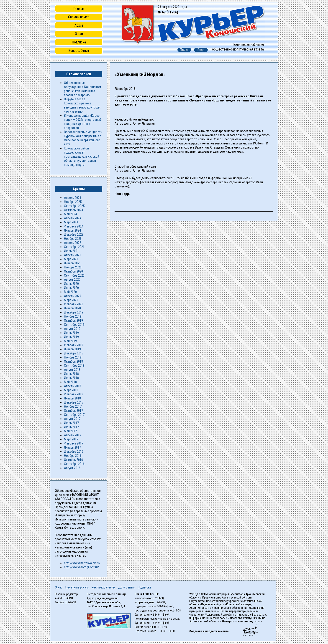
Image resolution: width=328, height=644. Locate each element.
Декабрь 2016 (74, 452)
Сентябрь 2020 (74, 275)
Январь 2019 (72, 349)
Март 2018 (71, 390)
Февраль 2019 (74, 345)
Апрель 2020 (73, 296)
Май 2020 (70, 292)
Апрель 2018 (73, 386)
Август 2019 (72, 329)
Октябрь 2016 (73, 460)
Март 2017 (71, 439)
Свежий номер (79, 17)
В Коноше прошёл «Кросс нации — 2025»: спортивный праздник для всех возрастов (83, 122)
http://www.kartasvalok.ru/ (82, 563)
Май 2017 (70, 431)
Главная (79, 9)
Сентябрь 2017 (74, 415)
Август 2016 (72, 468)
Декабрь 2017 (74, 402)
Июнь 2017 (71, 427)
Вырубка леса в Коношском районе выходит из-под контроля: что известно (83, 105)
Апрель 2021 (73, 255)
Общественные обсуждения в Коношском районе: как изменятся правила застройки (82, 89)
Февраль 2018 (74, 394)
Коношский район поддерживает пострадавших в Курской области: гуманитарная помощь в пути (82, 157)
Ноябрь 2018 (73, 357)
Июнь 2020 (71, 288)
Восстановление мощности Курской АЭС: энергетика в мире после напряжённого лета (83, 138)
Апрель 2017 (73, 435)
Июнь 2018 (71, 378)
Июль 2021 (71, 251)
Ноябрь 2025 (73, 202)
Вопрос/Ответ (79, 51)
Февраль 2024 (74, 226)
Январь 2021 (72, 263)
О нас (79, 34)
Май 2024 (70, 214)
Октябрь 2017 (73, 411)
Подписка (79, 42)
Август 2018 (72, 370)
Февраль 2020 (74, 304)
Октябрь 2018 (73, 361)
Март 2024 (71, 222)
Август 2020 (72, 280)
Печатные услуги (77, 587)
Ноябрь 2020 (73, 267)
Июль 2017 (71, 423)
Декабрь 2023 (74, 235)
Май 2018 (70, 382)
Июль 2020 (71, 284)
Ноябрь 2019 (73, 316)
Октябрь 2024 (73, 210)
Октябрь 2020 (73, 271)
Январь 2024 (72, 230)
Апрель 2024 (73, 218)
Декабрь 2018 (74, 353)
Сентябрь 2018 (74, 366)
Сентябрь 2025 (74, 206)
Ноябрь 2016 (73, 456)
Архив (79, 25)
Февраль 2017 (74, 443)
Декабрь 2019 (74, 312)
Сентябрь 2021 (74, 247)
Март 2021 (71, 259)
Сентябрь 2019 (74, 325)
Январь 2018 (72, 398)
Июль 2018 (71, 374)
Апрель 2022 (73, 243)
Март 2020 (71, 300)
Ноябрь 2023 (73, 239)
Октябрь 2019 (73, 321)
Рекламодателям (103, 587)
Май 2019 (70, 341)
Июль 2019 (71, 333)
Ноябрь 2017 (73, 407)
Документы (126, 587)
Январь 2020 (72, 308)
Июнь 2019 (71, 337)
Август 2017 (72, 419)
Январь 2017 (72, 447)
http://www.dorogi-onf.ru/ (82, 567)
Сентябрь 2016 (74, 464)
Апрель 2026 (73, 198)
